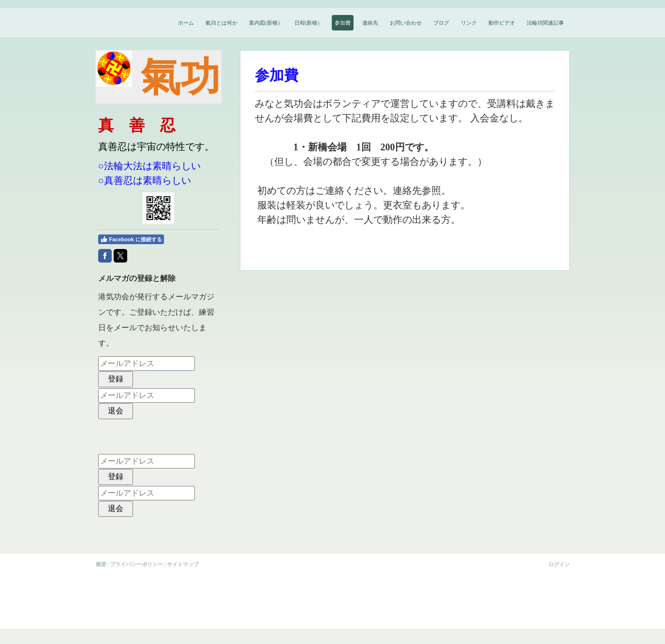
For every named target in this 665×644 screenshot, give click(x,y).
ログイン (559, 564)
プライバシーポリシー (136, 564)
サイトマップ (183, 564)
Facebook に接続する (131, 239)
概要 (101, 564)
